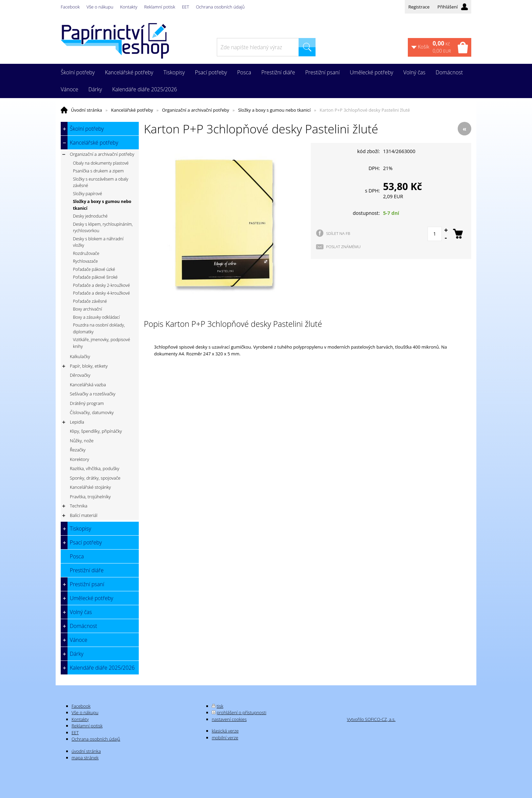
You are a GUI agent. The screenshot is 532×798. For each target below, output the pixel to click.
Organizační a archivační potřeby (195, 110)
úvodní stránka (86, 751)
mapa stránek (85, 758)
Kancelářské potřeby (132, 110)
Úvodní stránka (87, 110)
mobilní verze (225, 738)
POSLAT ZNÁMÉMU (343, 246)
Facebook (70, 7)
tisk (220, 706)
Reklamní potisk (160, 7)
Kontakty (129, 7)
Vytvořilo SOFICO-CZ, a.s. (371, 719)
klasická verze (225, 731)
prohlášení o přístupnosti (242, 712)
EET (185, 7)
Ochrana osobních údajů (220, 7)
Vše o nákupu (100, 7)
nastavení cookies (229, 719)
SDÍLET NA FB (338, 233)
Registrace (419, 7)
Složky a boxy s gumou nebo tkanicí (274, 110)
